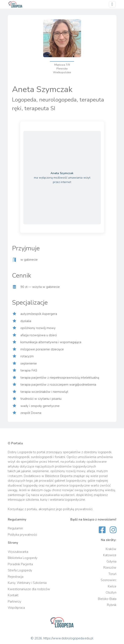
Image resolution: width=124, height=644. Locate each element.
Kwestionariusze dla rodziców (29, 589)
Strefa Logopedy (20, 570)
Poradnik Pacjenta (20, 564)
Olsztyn (111, 592)
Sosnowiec (109, 580)
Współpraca (16, 608)
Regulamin (15, 528)
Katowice (110, 555)
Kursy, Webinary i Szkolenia (27, 583)
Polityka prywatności (22, 535)
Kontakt (13, 595)
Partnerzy (15, 602)
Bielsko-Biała (107, 599)
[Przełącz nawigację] (112, 4)
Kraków (111, 549)
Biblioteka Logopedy (23, 558)
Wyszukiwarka (18, 552)
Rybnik (112, 605)
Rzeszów (110, 568)
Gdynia (111, 561)
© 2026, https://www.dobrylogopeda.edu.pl (62, 638)
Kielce (112, 586)
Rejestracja (16, 577)
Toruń (112, 574)
